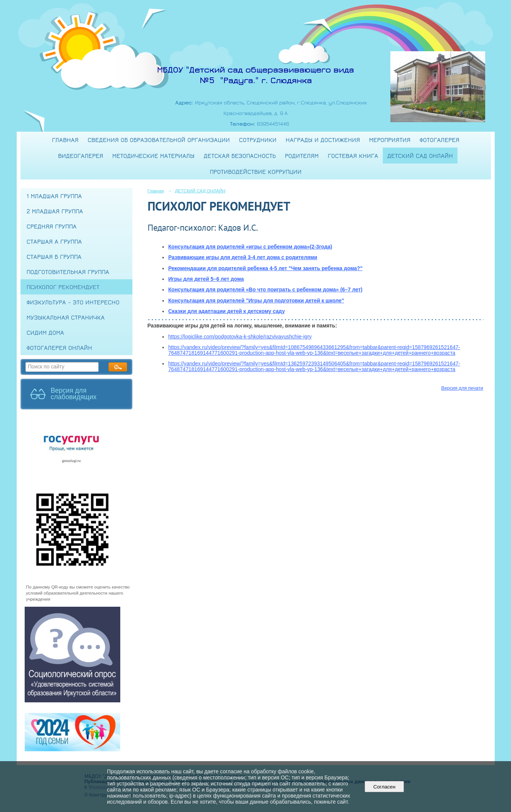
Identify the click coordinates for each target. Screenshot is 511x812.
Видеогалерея (81, 156)
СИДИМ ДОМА (45, 332)
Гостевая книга (353, 156)
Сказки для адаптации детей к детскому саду (226, 311)
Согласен (384, 787)
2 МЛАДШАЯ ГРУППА (55, 211)
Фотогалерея (439, 140)
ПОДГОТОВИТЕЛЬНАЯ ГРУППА (68, 272)
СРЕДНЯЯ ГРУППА (52, 226)
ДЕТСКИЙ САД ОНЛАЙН (420, 156)
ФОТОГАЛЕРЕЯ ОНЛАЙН (59, 348)
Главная (65, 140)
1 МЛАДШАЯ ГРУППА (54, 196)
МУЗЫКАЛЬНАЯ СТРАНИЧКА (66, 317)
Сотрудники (258, 140)
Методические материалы (153, 156)
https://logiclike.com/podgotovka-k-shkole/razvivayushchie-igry (240, 337)
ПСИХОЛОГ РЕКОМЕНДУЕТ (63, 287)
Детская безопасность (240, 156)
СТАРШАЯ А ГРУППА (54, 241)
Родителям (302, 156)
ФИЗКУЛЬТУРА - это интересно (73, 302)
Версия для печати (462, 388)
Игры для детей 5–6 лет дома (206, 279)
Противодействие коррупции (256, 172)
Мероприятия (390, 140)
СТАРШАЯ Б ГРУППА (54, 257)
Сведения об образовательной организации (159, 140)
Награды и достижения (323, 140)
